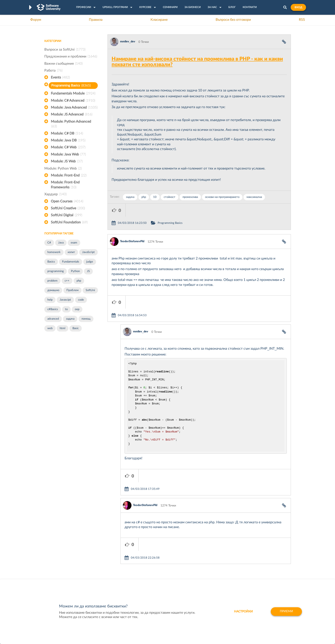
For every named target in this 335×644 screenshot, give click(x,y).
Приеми (286, 612)
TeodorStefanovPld (132, 228)
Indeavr (197, 565)
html (63, 328)
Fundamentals (71, 262)
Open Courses (67, 201)
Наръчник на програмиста (63, 565)
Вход (298, 7)
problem (52, 281)
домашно (53, 290)
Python (75, 271)
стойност (170, 197)
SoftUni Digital (67, 215)
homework (54, 252)
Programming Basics (71, 86)
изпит (71, 252)
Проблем (72, 290)
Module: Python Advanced (71, 124)
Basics (51, 262)
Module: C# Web (68, 147)
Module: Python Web (63, 168)
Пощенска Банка (204, 579)
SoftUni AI (147, 565)
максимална (254, 197)
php (79, 281)
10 (155, 197)
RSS (302, 20)
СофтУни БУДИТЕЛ (154, 572)
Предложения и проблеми (71, 56)
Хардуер (55, 194)
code (81, 300)
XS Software (200, 552)
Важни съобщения (63, 64)
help (50, 300)
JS (88, 271)
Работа (53, 70)
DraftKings (199, 572)
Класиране (159, 20)
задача (70, 319)
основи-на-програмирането (222, 197)
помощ (86, 319)
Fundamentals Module (73, 93)
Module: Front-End (69, 175)
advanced (53, 319)
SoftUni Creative (68, 208)
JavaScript (88, 252)
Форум (36, 20)
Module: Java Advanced (74, 107)
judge (90, 262)
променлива (190, 197)
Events (60, 77)
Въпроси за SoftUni (65, 50)
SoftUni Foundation (69, 222)
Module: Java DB (68, 140)
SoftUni (90, 290)
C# (49, 243)
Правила (96, 20)
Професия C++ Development (108, 562)
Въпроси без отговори (233, 20)
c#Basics (53, 309)
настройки (243, 612)
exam (74, 243)
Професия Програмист (60, 572)
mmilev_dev (128, 42)
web (50, 328)
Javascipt (65, 300)
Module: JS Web (67, 161)
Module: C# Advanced (73, 101)
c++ (67, 281)
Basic (76, 328)
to (66, 309)
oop (77, 309)
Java (61, 243)
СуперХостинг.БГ (204, 559)
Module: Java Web (68, 154)
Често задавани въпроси (62, 552)
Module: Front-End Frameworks (65, 185)
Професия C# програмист (62, 579)
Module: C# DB (67, 133)
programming (56, 271)
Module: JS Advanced (72, 114)
